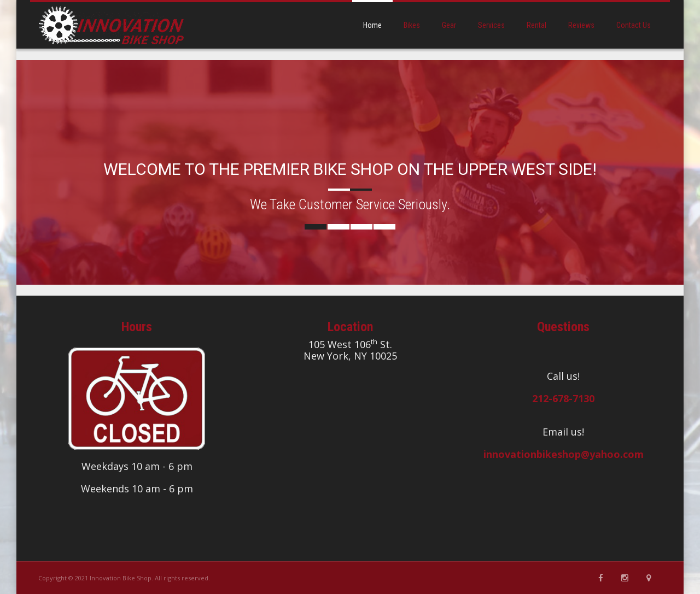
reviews (581, 25)
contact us (634, 25)
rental (536, 25)
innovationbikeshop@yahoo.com (564, 454)
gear (449, 25)
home (372, 25)
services (491, 25)
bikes (412, 25)
